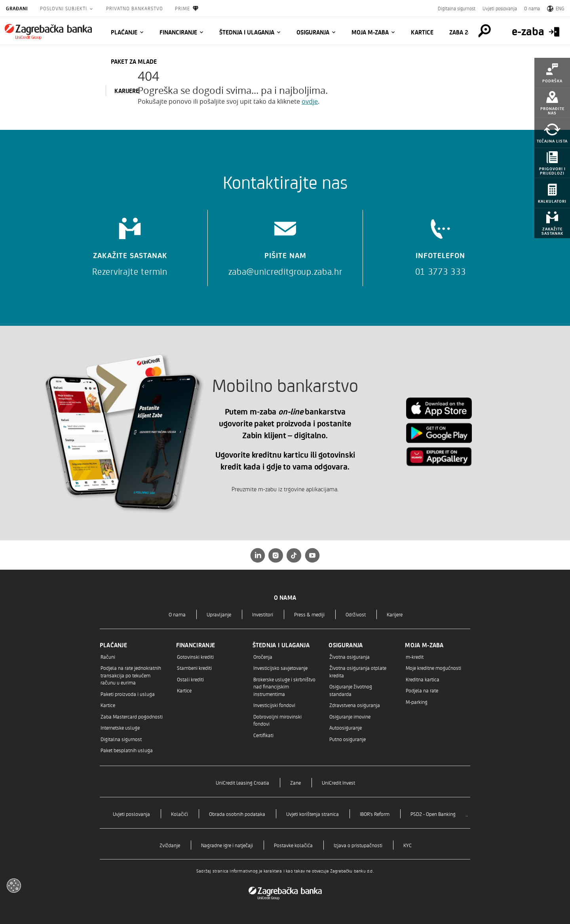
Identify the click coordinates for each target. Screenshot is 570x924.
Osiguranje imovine (350, 716)
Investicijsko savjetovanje (280, 668)
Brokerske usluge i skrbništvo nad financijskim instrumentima (284, 686)
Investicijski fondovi (274, 705)
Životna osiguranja (350, 657)
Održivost (356, 614)
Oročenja (263, 657)
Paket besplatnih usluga (127, 750)
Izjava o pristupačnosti (358, 845)
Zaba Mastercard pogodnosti (132, 716)
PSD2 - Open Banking (433, 814)
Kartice (422, 32)
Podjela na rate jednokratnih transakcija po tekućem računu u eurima (131, 675)
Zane (295, 782)
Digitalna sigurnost (457, 8)
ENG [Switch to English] (556, 8)
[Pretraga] (484, 31)
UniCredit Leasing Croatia (242, 782)
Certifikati (263, 735)
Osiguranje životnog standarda (351, 690)
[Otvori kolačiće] (14, 886)
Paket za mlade (134, 61)
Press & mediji (309, 614)
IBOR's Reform (375, 814)
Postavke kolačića (293, 845)
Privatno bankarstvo (135, 8)
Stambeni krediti (194, 668)
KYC (408, 845)
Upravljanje (219, 614)
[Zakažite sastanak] (130, 244)
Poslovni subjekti (64, 8)
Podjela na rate (422, 690)
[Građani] (48, 32)
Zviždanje (170, 845)
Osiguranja (313, 32)
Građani (17, 8)
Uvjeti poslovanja (500, 8)
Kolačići (180, 814)
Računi (108, 657)
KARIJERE (127, 91)
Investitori (263, 614)
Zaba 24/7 (464, 32)
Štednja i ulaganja (247, 32)
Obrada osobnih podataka (237, 814)
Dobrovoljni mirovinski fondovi (277, 720)
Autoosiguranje (346, 727)
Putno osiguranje (348, 739)
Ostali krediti (190, 679)
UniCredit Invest (338, 782)
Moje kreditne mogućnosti (433, 668)
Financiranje (178, 32)
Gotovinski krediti (195, 657)
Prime (187, 9)
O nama (532, 8)
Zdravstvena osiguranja (355, 705)
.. (467, 814)
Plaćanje (124, 32)
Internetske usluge (120, 727)
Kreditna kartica (423, 679)
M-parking (417, 702)
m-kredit (415, 657)
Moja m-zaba (370, 32)
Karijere (395, 614)
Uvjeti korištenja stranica (313, 814)
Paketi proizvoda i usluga (128, 694)
